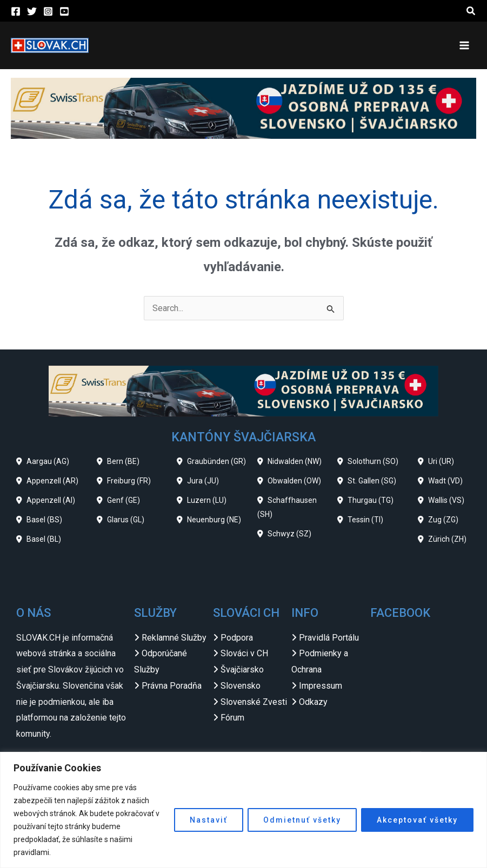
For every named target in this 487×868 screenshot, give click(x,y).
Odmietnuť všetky (302, 820)
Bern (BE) (123, 461)
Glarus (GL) (126, 520)
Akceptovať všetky (417, 820)
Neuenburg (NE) (214, 520)
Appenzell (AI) (51, 500)
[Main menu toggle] (464, 45)
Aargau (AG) (48, 461)
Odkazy (313, 702)
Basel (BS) (44, 520)
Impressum (321, 686)
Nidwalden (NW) (295, 461)
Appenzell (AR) (52, 481)
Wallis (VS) (446, 500)
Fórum (232, 718)
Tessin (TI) (365, 520)
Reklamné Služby (174, 638)
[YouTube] (64, 11)
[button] (471, 11)
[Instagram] (48, 11)
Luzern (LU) (207, 500)
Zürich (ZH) (447, 539)
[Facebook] (16, 11)
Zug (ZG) (443, 520)
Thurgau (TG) (371, 500)
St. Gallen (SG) (372, 481)
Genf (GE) (124, 500)
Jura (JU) (203, 481)
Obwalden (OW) (294, 481)
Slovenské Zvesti (254, 702)
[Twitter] (32, 11)
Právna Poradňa (172, 686)
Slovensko (241, 686)
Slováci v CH (244, 653)
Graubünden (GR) (216, 461)
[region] (243, 810)
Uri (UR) (441, 461)
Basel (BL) (44, 539)
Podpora (237, 638)
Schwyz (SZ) (289, 534)
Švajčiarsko (242, 669)
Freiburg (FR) (129, 481)
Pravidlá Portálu (329, 638)
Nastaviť (209, 820)
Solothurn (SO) (373, 461)
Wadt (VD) (445, 481)
